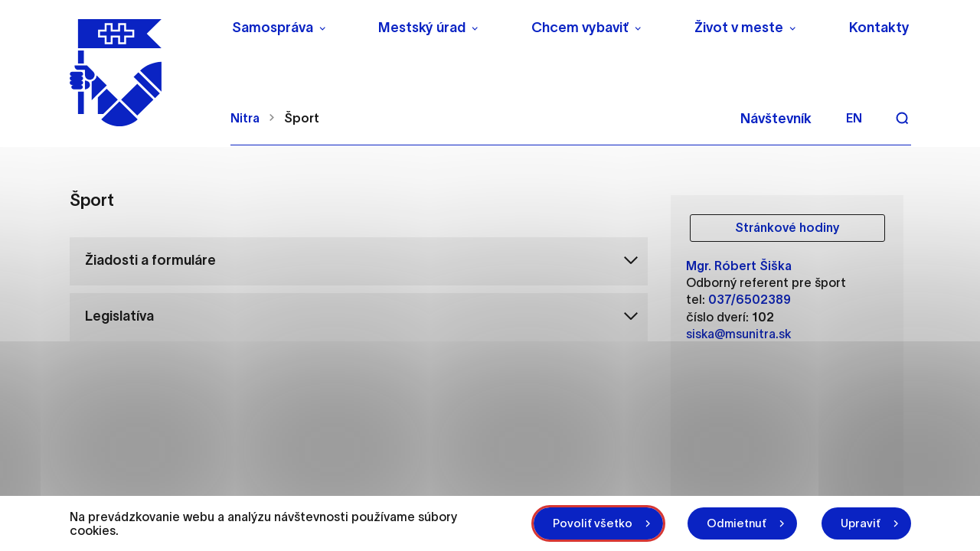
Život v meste (739, 28)
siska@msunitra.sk (738, 334)
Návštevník (776, 119)
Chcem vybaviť (580, 28)
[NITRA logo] (140, 73)
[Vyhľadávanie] (902, 118)
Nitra (245, 118)
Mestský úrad (422, 28)
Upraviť (861, 523)
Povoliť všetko (593, 523)
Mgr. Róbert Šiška (739, 266)
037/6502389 (750, 299)
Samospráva (273, 28)
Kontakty (879, 28)
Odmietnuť (737, 523)
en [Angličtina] (854, 118)
